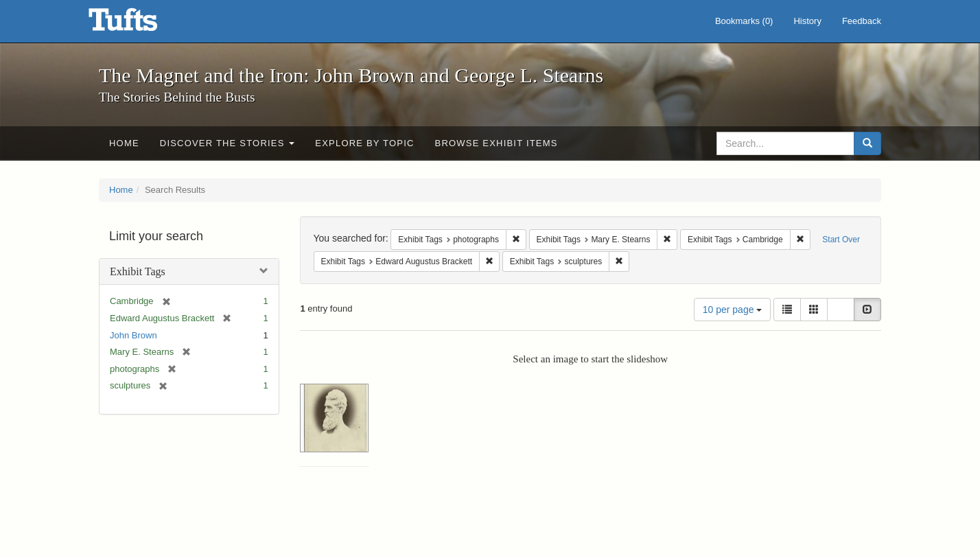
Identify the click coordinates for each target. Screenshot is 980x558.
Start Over (841, 240)
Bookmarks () (744, 21)
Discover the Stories (227, 143)
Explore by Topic (364, 143)
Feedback (862, 21)
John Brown (133, 335)
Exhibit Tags (138, 271)
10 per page (733, 310)
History (807, 21)
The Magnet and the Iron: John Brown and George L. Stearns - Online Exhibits (140, 24)
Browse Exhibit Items (497, 143)
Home (124, 143)
